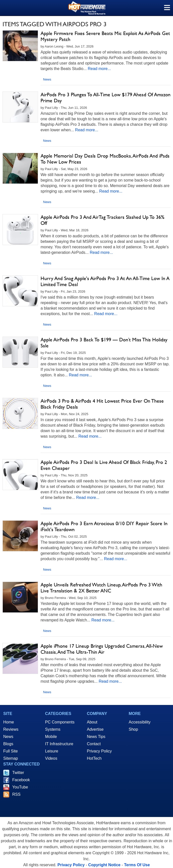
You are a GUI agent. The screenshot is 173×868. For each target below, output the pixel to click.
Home (9, 722)
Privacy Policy (99, 751)
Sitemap (11, 758)
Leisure (52, 751)
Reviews (11, 729)
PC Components (60, 722)
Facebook (21, 780)
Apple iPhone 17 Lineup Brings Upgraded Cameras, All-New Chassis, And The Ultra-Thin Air (102, 649)
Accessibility (140, 722)
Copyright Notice (104, 865)
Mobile (51, 737)
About (92, 722)
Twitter (18, 773)
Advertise (95, 729)
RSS (16, 794)
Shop (133, 729)
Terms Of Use (137, 865)
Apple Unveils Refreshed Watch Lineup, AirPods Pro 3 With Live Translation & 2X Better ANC (101, 588)
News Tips (96, 737)
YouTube (20, 787)
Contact (94, 744)
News (47, 79)
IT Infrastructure (59, 744)
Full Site (11, 751)
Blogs (8, 744)
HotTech (94, 758)
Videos (51, 758)
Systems (53, 729)
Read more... (99, 69)
